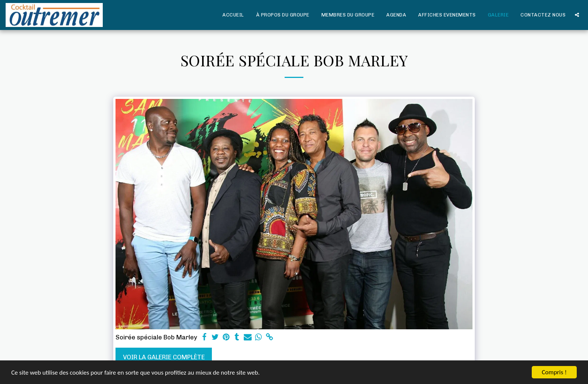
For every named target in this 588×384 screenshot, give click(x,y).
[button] (577, 15)
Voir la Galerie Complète (164, 357)
